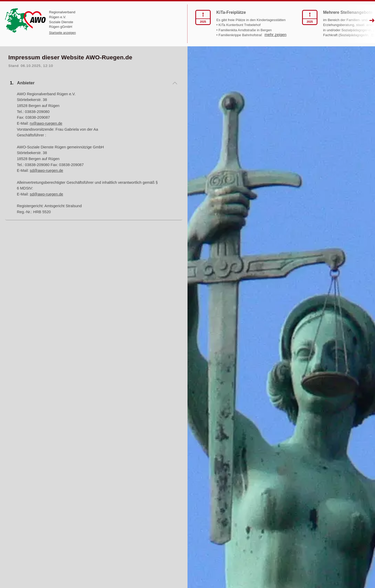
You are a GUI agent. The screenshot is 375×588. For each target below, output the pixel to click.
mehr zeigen (226, 40)
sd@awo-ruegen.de (46, 170)
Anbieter (26, 83)
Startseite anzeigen (62, 33)
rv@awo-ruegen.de (46, 123)
